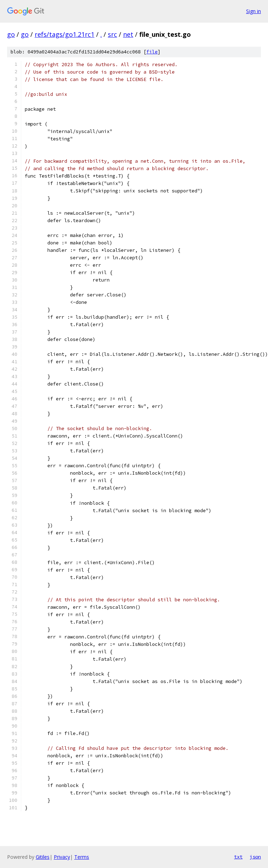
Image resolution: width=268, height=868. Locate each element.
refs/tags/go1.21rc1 (65, 34)
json (255, 857)
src (112, 34)
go (11, 34)
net (128, 34)
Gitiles (43, 857)
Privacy (62, 857)
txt (238, 857)
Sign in (254, 11)
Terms (82, 857)
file (152, 52)
